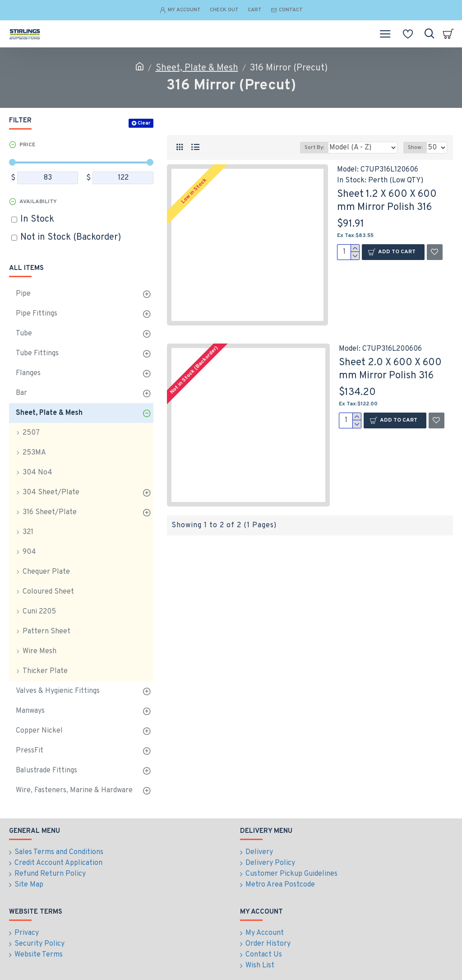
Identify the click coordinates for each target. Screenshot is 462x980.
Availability (38, 202)
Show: (415, 148)
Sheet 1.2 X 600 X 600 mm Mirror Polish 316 (387, 201)
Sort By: (314, 148)
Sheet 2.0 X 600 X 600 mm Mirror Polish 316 (390, 369)
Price (27, 145)
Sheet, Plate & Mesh (197, 68)
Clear (144, 123)
